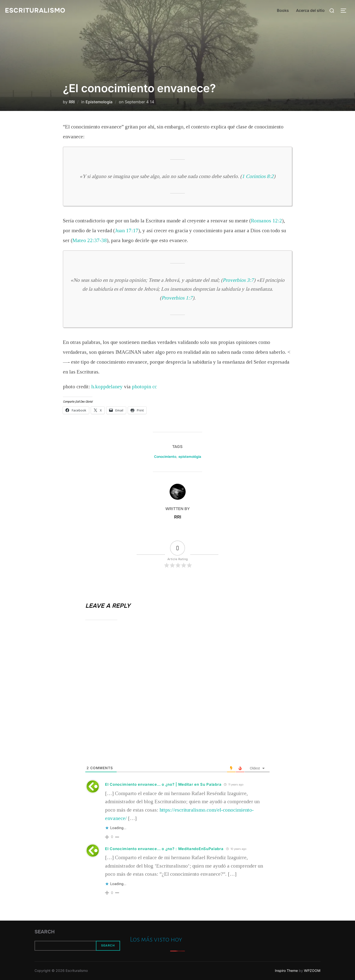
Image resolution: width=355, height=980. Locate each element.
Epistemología (99, 102)
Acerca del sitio (310, 10)
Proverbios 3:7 (238, 280)
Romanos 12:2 (266, 221)
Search (45, 932)
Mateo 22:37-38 (90, 240)
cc (155, 387)
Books (283, 10)
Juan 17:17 (127, 231)
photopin (142, 387)
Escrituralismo (35, 10)
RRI (72, 102)
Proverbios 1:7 (177, 298)
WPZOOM (312, 971)
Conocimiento (165, 457)
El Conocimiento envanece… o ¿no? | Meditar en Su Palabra (163, 784)
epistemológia (190, 457)
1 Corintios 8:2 (258, 176)
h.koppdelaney (107, 387)
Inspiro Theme (286, 971)
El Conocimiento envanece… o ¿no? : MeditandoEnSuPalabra (164, 849)
